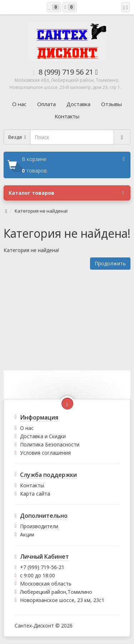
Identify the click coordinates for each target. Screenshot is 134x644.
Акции (27, 534)
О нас (27, 428)
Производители (39, 526)
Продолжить (110, 263)
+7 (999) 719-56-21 (42, 567)
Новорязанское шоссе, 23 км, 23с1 (62, 600)
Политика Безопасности (50, 444)
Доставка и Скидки (43, 436)
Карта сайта (35, 494)
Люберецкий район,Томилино (56, 592)
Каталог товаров (66, 193)
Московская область (46, 584)
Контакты (32, 485)
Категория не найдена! (41, 211)
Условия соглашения (45, 453)
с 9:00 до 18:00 (38, 575)
